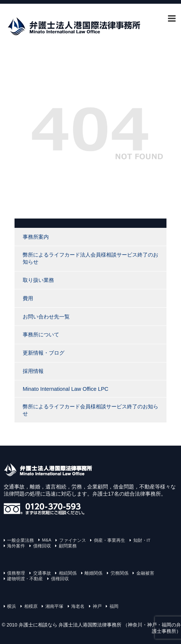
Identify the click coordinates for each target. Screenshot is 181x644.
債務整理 (16, 573)
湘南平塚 (54, 606)
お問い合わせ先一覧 (46, 317)
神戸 (97, 606)
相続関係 (68, 573)
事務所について (41, 334)
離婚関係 (93, 573)
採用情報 (33, 371)
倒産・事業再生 (109, 540)
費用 (28, 298)
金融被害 (145, 573)
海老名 (78, 606)
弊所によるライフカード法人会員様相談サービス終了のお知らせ (90, 258)
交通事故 (42, 573)
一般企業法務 (20, 540)
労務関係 (120, 573)
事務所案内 (36, 237)
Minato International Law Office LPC (66, 389)
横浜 (12, 606)
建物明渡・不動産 (25, 579)
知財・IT (142, 540)
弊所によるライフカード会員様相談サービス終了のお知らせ (90, 410)
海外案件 (16, 546)
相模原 (31, 606)
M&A (47, 540)
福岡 (114, 606)
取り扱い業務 (38, 280)
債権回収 (42, 546)
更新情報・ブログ (44, 353)
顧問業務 (68, 546)
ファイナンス (73, 540)
